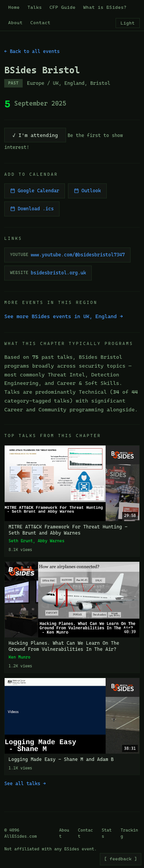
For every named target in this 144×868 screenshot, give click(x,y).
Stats (107, 833)
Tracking (129, 833)
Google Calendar (35, 191)
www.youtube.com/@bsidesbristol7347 (67, 255)
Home (14, 7)
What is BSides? (105, 7)
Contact (41, 23)
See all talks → (25, 784)
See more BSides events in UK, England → (64, 316)
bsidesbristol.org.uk (48, 273)
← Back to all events (32, 51)
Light (128, 23)
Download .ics (32, 209)
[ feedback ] (121, 859)
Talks (35, 7)
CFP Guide (63, 7)
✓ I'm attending (35, 135)
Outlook (87, 191)
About (15, 23)
